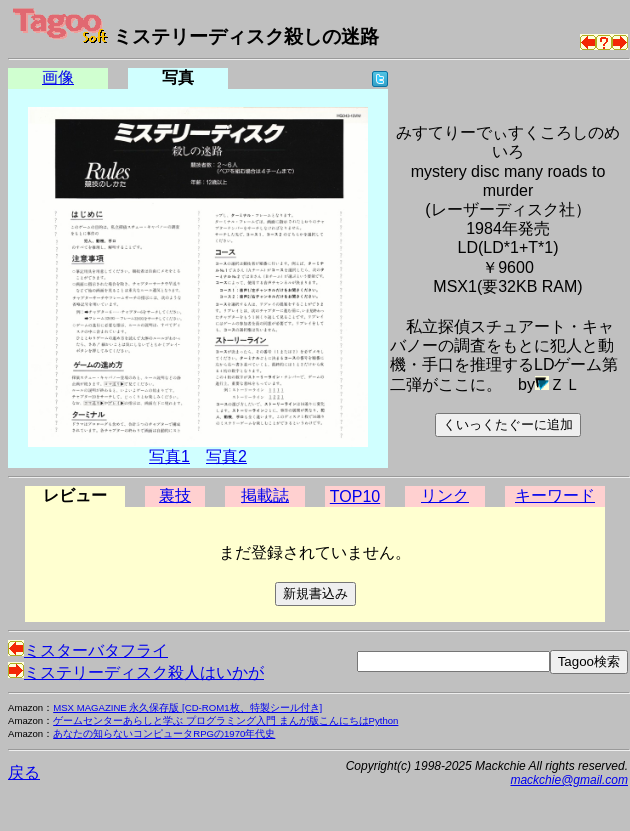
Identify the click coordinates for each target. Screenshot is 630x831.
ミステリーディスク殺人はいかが (136, 672)
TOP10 (355, 496)
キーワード (555, 495)
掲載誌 (265, 495)
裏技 (175, 495)
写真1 (169, 456)
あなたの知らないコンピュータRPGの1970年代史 (164, 733)
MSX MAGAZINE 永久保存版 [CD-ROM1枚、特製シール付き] (187, 707)
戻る (24, 772)
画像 (58, 77)
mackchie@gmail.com (569, 780)
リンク (445, 495)
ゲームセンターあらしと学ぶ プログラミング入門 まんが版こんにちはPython (225, 720)
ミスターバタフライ (88, 650)
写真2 (226, 456)
